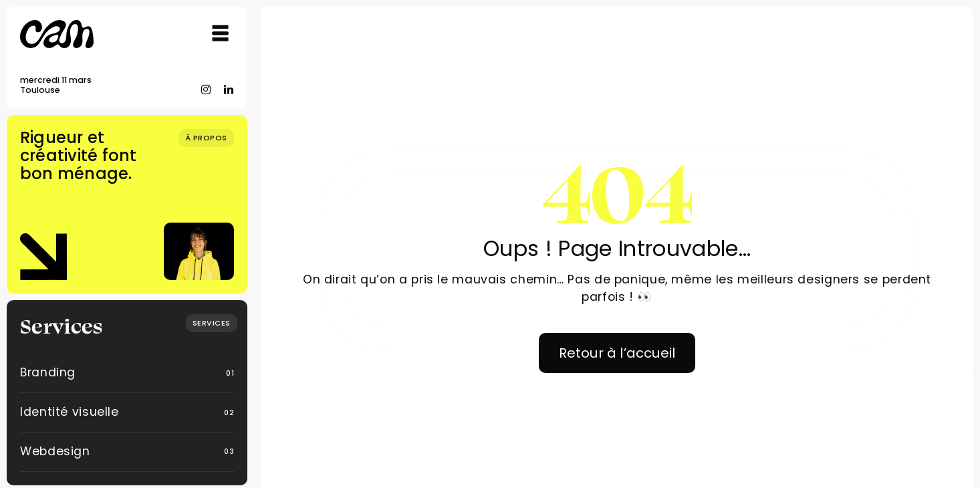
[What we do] (212, 323)
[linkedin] (229, 90)
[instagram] (206, 90)
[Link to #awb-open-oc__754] (221, 33)
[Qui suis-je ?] (206, 138)
